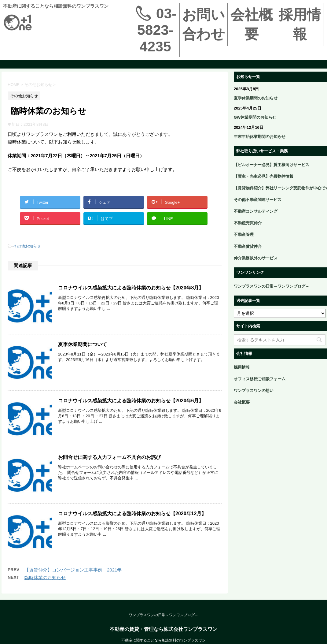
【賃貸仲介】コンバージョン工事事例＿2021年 (73, 580)
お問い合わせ (204, 24)
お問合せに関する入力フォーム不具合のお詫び (109, 463)
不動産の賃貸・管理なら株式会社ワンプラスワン (163, 639)
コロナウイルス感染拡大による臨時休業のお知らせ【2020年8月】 (131, 288)
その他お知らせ (27, 246)
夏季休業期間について (83, 346)
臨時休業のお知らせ (45, 587)
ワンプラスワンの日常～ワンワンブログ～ (163, 625)
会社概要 (252, 24)
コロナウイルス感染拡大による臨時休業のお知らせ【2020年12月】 (132, 521)
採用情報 (300, 24)
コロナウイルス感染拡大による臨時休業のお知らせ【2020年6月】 (131, 405)
